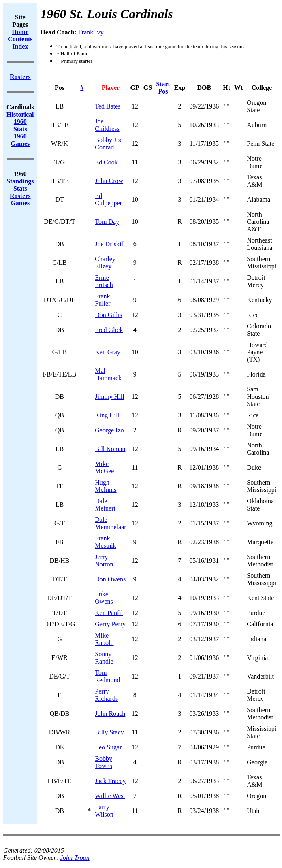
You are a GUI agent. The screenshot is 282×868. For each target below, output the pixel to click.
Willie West (110, 796)
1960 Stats (20, 125)
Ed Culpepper (108, 199)
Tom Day (107, 222)
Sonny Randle (104, 658)
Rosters (20, 196)
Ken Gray (108, 352)
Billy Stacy (109, 732)
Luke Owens (104, 598)
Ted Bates (108, 106)
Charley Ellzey (105, 263)
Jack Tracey (110, 781)
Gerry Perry (110, 624)
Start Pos (163, 88)
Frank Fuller (103, 300)
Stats (20, 188)
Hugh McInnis (106, 486)
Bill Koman (110, 449)
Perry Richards (106, 695)
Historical (20, 114)
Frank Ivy (91, 32)
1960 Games (20, 140)
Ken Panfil (109, 613)
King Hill (107, 415)
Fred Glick (109, 330)
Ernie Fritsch (104, 281)
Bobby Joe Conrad (109, 144)
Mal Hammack (108, 374)
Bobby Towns (104, 762)
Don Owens (110, 579)
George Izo (109, 430)
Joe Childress (107, 125)
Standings (20, 181)
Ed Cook (106, 162)
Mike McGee (104, 467)
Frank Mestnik (105, 542)
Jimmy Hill (109, 397)
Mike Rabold (104, 639)
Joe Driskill (110, 244)
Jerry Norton (104, 561)
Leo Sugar (108, 747)
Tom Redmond (107, 676)
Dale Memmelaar (110, 523)
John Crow (109, 181)
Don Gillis (108, 315)
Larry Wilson (104, 811)
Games (20, 203)
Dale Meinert (105, 505)
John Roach (110, 714)
